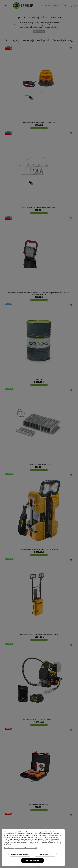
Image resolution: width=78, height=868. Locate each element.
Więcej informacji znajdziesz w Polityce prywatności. (21, 848)
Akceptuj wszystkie (33, 860)
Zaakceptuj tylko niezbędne (20, 854)
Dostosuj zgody (45, 854)
